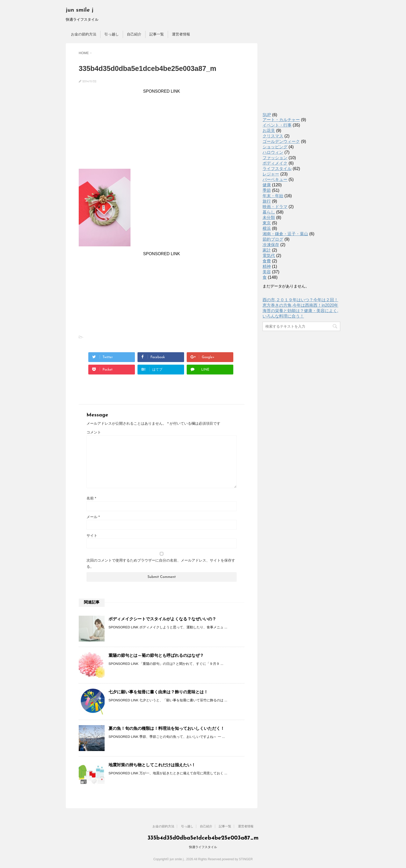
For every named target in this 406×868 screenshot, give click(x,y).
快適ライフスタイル (203, 847)
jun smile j (80, 10)
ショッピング (275, 147)
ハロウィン (273, 152)
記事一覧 (157, 34)
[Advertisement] (162, 130)
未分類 (269, 218)
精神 (267, 266)
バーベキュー (275, 179)
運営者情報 (181, 34)
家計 (267, 250)
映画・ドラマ (275, 207)
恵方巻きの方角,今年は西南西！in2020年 (300, 305)
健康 (267, 185)
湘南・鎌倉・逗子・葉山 (285, 234)
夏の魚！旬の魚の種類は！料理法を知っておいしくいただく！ (166, 728)
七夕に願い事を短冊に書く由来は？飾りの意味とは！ (158, 692)
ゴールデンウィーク (281, 141)
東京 (267, 223)
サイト (92, 535)
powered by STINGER (237, 859)
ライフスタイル (277, 169)
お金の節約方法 (84, 34)
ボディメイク (275, 163)
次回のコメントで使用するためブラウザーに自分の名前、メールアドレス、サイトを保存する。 (161, 563)
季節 (267, 190)
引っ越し (112, 34)
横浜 (267, 228)
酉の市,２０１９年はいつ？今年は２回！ (300, 300)
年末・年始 (273, 196)
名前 (91, 498)
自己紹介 (134, 34)
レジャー (271, 174)
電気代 (269, 256)
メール (93, 517)
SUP (267, 115)
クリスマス (273, 136)
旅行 (267, 201)
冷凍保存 (271, 245)
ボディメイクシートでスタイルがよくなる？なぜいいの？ (162, 619)
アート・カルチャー (281, 120)
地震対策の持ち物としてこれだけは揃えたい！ (152, 765)
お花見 (269, 131)
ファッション (275, 158)
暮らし (269, 212)
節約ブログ (273, 239)
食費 (267, 261)
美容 (267, 272)
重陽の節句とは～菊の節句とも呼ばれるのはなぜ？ (156, 655)
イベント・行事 (277, 125)
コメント (94, 432)
